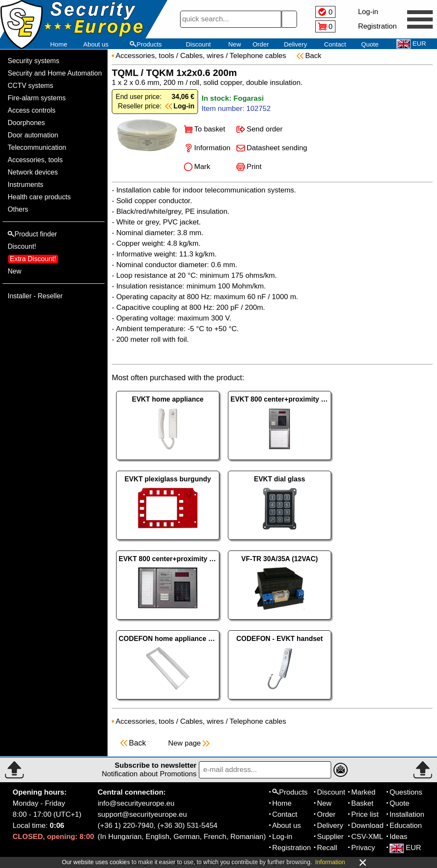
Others (18, 209)
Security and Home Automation (55, 73)
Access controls (32, 110)
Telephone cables (259, 56)
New (235, 44)
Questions (406, 792)
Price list (365, 814)
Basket (362, 803)
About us (96, 44)
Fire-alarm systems (37, 98)
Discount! (22, 246)
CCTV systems (31, 86)
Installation (407, 814)
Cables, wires (202, 56)
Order (261, 44)
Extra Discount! (33, 259)
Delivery (295, 44)
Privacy (363, 848)
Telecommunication (37, 147)
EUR (405, 848)
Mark (202, 167)
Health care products (39, 197)
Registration (292, 848)
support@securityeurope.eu (142, 814)
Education (406, 826)
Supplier (330, 837)
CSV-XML (367, 837)
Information (212, 148)
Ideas (399, 837)
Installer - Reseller (35, 296)
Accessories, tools (35, 160)
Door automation (33, 135)
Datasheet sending (277, 148)
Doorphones (26, 123)
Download (367, 826)
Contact (335, 44)
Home (58, 44)
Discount (198, 44)
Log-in (282, 837)
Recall (327, 848)
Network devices (33, 172)
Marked (363, 792)
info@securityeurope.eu (136, 803)
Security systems (34, 61)
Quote (370, 44)
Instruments (26, 185)
